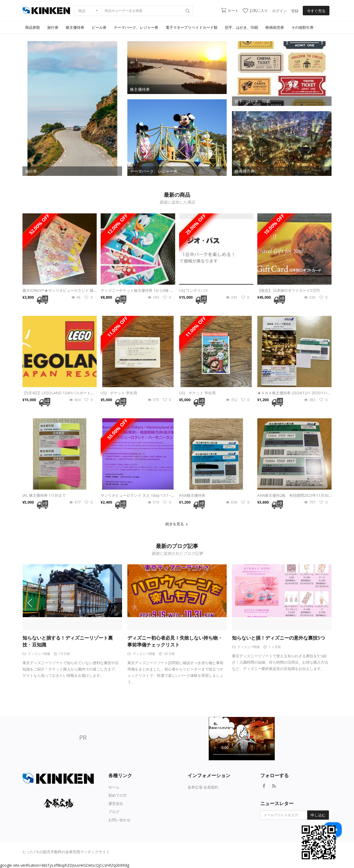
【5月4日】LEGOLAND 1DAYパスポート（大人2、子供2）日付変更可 (81, 393)
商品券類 (32, 27)
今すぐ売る (316, 11)
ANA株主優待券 (192, 495)
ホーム (114, 787)
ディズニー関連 (36, 654)
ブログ (114, 812)
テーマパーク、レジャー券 (136, 27)
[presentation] (33, 603)
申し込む (318, 815)
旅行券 (53, 27)
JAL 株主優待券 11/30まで (44, 495)
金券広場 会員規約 (203, 787)
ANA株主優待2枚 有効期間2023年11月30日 (295, 495)
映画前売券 (275, 27)
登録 (295, 11)
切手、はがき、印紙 (241, 27)
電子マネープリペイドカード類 (192, 27)
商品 (82, 11)
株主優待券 (75, 27)
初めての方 (118, 795)
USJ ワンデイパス (194, 290)
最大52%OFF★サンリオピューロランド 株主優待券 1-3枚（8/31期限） (82, 290)
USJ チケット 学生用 (119, 393)
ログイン (280, 11)
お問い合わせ (119, 820)
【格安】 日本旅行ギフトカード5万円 (288, 290)
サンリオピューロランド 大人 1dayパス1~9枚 (139, 495)
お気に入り (255, 10)
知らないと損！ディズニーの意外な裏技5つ (278, 638)
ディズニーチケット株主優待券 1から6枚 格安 (139, 290)
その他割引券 (302, 27)
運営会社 (116, 803)
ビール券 (99, 27)
